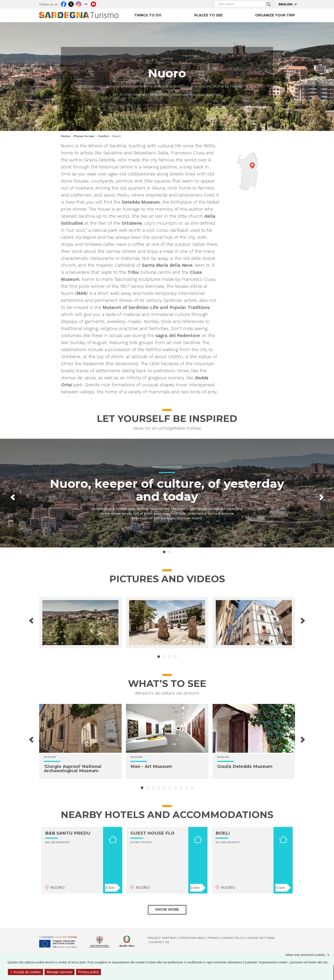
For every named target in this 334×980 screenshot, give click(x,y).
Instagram (78, 4)
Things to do (148, 15)
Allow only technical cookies (310, 955)
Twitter (71, 4)
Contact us (160, 942)
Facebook (64, 4)
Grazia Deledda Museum (245, 766)
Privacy (213, 938)
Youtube (93, 4)
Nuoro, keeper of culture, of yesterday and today (167, 490)
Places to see (208, 15)
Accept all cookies (25, 972)
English (286, 4)
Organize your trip (275, 15)
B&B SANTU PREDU (68, 833)
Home (65, 136)
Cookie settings (261, 938)
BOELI (223, 833)
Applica (269, 4)
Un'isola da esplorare (167, 467)
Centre (167, 59)
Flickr (86, 4)
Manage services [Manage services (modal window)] (60, 972)
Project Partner (162, 938)
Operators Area (192, 938)
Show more (167, 910)
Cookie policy (233, 938)
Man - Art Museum (151, 766)
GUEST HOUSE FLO (152, 833)
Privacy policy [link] (89, 972)
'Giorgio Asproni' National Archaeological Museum (73, 769)
